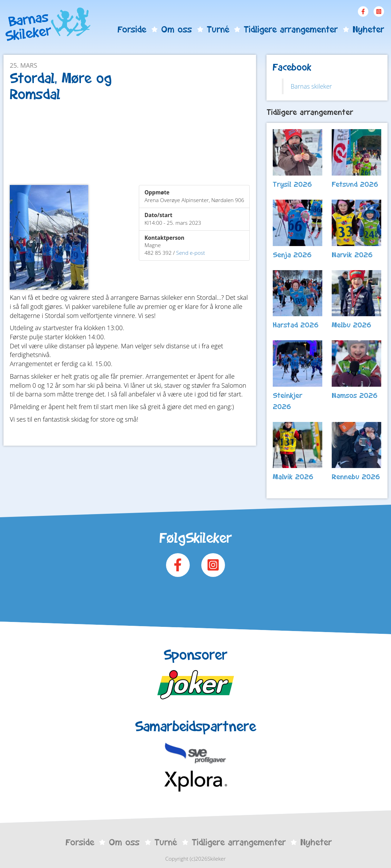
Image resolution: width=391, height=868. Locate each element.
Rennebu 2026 (356, 477)
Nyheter (368, 29)
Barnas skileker (311, 86)
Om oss (176, 29)
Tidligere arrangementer (291, 29)
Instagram (379, 12)
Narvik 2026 (352, 255)
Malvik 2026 (293, 477)
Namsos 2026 (355, 395)
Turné (218, 29)
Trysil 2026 (292, 184)
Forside (132, 29)
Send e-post (191, 253)
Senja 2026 (292, 255)
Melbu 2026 (352, 325)
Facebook (363, 12)
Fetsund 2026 (355, 184)
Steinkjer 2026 (288, 401)
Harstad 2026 (296, 325)
